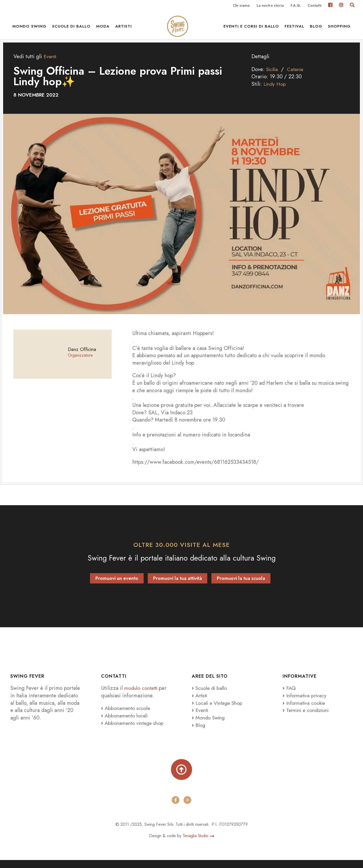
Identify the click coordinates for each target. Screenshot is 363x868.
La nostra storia (270, 6)
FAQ (289, 695)
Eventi (51, 63)
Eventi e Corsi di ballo (251, 28)
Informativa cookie (305, 710)
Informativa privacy (306, 702)
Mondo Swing (29, 28)
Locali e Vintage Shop (221, 710)
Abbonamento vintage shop (134, 730)
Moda (103, 28)
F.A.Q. (296, 6)
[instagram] (187, 808)
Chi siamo (241, 6)
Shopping (339, 28)
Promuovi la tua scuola (241, 585)
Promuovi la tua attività (178, 585)
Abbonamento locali (126, 723)
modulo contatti (143, 695)
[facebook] (176, 808)
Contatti (315, 6)
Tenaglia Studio (198, 844)
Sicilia (273, 76)
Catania (298, 76)
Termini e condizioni (308, 717)
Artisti (123, 28)
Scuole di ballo (71, 28)
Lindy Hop (275, 91)
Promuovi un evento (117, 585)
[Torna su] (181, 777)
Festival (294, 28)
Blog (316, 28)
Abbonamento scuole (127, 715)
